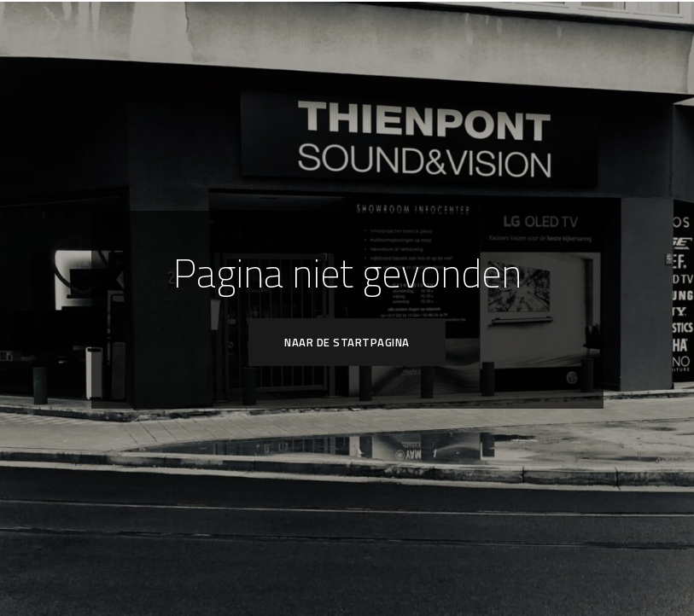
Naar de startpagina (347, 342)
